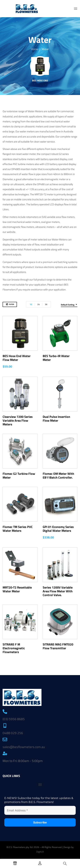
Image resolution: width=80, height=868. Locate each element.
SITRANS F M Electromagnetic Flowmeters (14, 648)
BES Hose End (40, 81)
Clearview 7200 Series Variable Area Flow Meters (18, 420)
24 (39, 304)
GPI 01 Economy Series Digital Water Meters (58, 529)
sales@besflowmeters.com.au (24, 747)
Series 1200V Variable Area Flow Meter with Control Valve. (58, 591)
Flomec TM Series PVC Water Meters (18, 529)
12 (31, 304)
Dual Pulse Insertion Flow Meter (56, 419)
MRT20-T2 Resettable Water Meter (17, 589)
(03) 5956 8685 (14, 719)
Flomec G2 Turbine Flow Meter (19, 476)
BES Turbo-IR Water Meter (56, 358)
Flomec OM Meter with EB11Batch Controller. (58, 476)
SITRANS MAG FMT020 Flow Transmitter (58, 646)
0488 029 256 (13, 733)
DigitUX (40, 852)
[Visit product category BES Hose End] (40, 66)
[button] (40, 785)
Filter (11, 304)
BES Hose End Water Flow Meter (17, 358)
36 (46, 304)
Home (35, 49)
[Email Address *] (40, 810)
